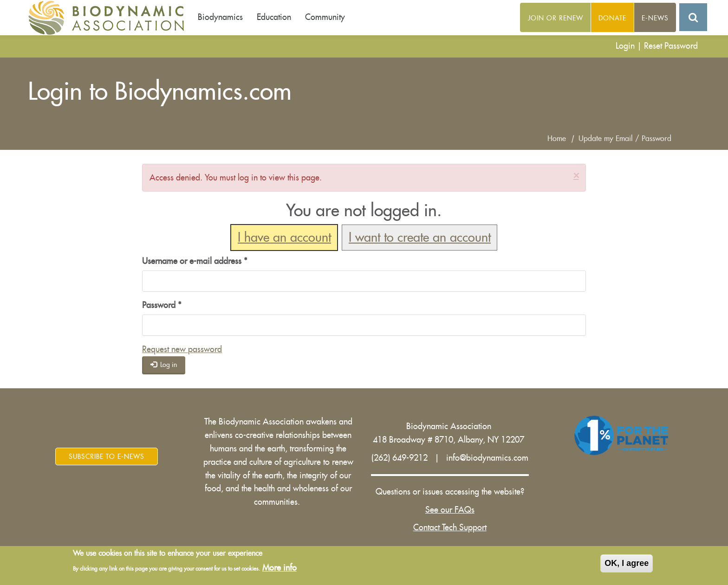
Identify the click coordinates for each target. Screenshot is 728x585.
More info (279, 568)
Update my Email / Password (625, 139)
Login (625, 46)
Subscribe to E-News (107, 456)
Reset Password (671, 46)
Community (325, 17)
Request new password (182, 349)
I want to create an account (420, 238)
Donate (612, 18)
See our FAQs (450, 510)
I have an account (284, 238)
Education (274, 17)
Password (162, 305)
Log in (164, 364)
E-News (655, 18)
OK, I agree (627, 564)
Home (557, 139)
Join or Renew (556, 18)
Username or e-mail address (195, 261)
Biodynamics (220, 17)
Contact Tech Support (450, 527)
